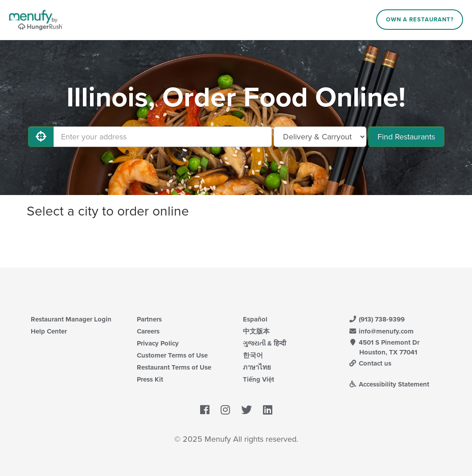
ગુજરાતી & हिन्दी (265, 343)
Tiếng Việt (259, 379)
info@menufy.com (382, 331)
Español (255, 319)
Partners (149, 319)
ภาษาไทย (257, 367)
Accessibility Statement (389, 384)
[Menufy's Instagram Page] (225, 410)
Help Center (49, 331)
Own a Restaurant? (420, 20)
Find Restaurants (406, 137)
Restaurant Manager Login (71, 319)
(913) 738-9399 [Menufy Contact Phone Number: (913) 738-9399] (377, 319)
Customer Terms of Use (172, 355)
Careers (148, 331)
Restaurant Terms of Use (174, 367)
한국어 (253, 355)
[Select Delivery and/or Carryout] (320, 137)
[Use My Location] (41, 137)
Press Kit (150, 379)
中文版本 (256, 331)
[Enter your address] (163, 137)
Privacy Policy (158, 343)
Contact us (370, 363)
